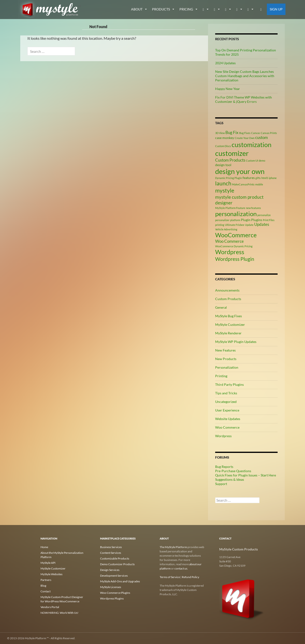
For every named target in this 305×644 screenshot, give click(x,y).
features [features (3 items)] (249, 178)
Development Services (114, 576)
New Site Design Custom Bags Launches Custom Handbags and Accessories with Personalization (245, 76)
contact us (181, 568)
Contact (46, 591)
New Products (226, 359)
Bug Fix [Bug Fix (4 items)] (232, 133)
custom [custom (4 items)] (262, 138)
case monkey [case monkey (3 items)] (225, 138)
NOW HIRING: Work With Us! (59, 613)
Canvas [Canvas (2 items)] (256, 133)
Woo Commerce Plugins (115, 593)
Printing (221, 376)
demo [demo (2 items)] (262, 161)
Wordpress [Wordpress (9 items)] (230, 252)
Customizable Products (115, 558)
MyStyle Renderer (228, 333)
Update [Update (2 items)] (249, 225)
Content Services (111, 553)
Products (161, 9)
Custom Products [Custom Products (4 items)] (230, 160)
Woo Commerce (227, 427)
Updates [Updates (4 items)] (262, 224)
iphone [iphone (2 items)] (273, 178)
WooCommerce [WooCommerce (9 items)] (236, 235)
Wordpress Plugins (112, 598)
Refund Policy (191, 577)
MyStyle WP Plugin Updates (236, 342)
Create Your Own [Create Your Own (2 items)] (245, 138)
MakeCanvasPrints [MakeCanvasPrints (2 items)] (243, 184)
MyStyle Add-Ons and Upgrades (120, 581)
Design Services (110, 570)
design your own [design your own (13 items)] (240, 171)
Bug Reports (224, 467)
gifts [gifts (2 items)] (258, 178)
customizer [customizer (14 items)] (232, 153)
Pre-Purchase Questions (233, 471)
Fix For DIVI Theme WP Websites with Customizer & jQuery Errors (244, 99)
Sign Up (276, 9)
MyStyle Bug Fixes (229, 316)
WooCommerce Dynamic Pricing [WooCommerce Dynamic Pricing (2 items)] (234, 246)
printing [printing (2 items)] (220, 225)
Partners (46, 580)
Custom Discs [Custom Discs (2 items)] (223, 146)
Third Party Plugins (229, 384)
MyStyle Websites (51, 574)
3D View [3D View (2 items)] (220, 133)
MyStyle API (48, 563)
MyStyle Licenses (111, 587)
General (221, 307)
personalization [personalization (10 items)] (236, 214)
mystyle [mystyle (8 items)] (225, 190)
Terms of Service (170, 577)
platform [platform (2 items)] (235, 220)
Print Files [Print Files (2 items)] (269, 220)
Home (44, 547)
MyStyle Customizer (230, 324)
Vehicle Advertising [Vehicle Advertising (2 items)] (226, 229)
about (137, 9)
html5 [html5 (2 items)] (265, 178)
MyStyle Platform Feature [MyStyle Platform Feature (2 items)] (230, 208)
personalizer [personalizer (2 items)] (222, 220)
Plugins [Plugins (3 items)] (257, 220)
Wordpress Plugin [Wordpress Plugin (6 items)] (235, 259)
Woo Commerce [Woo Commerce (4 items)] (229, 241)
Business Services (111, 547)
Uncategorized (226, 402)
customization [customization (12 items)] (252, 145)
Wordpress (223, 436)
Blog (43, 586)
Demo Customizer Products (117, 564)
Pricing (186, 9)
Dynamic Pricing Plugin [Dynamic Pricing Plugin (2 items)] (229, 178)
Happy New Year (228, 89)
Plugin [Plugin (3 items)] (246, 220)
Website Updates (228, 419)
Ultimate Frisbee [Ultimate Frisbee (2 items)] (235, 225)
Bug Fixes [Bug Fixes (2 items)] (245, 133)
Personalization (227, 367)
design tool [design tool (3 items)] (223, 165)
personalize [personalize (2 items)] (264, 215)
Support (221, 484)
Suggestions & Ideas (230, 479)
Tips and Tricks (226, 393)
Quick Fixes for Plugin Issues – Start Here (246, 475)
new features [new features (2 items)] (253, 208)
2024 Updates (225, 63)
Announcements (227, 290)
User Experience (227, 410)
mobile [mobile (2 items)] (259, 184)
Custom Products (228, 299)
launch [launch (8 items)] (223, 183)
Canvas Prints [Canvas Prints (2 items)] (269, 133)
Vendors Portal (50, 607)
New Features (225, 350)
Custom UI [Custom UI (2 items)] (252, 161)
